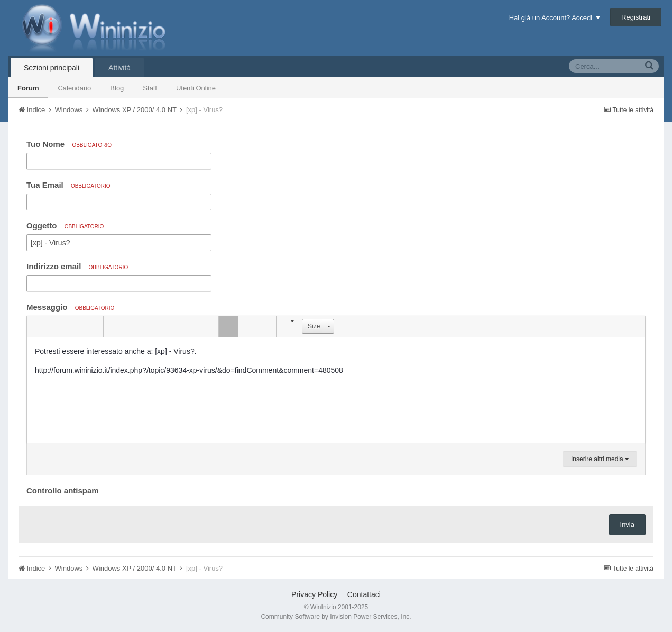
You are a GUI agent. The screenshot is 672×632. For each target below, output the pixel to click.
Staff (150, 88)
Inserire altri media (600, 459)
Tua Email (68, 185)
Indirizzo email (77, 266)
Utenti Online (196, 88)
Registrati (636, 17)
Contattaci (364, 594)
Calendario (74, 88)
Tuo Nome (69, 144)
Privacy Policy (314, 594)
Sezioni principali (52, 68)
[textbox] (336, 390)
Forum (28, 88)
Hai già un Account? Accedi (555, 18)
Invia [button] (627, 524)
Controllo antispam (63, 491)
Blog (117, 88)
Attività (119, 68)
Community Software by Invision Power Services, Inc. (336, 617)
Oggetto (65, 226)
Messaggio (70, 307)
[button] (36, 327)
